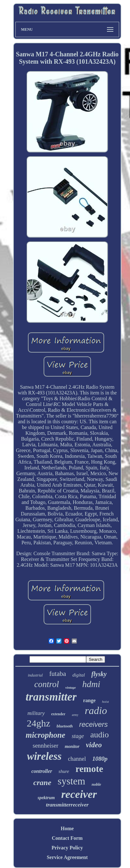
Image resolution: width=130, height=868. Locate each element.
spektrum (46, 798)
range (89, 700)
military (36, 713)
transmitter (51, 697)
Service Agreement (67, 857)
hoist (106, 702)
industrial (35, 675)
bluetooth (65, 726)
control (47, 684)
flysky (99, 674)
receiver (79, 794)
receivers (93, 724)
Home (67, 828)
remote (89, 769)
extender (58, 714)
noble (96, 784)
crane (42, 783)
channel (77, 759)
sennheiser (45, 746)
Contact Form (67, 838)
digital (79, 675)
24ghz (38, 723)
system (71, 781)
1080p (100, 759)
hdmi (91, 684)
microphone (45, 735)
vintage (71, 687)
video (94, 745)
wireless (44, 756)
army (75, 715)
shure (64, 771)
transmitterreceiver (67, 805)
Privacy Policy (67, 848)
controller (42, 771)
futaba (58, 674)
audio (100, 735)
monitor (72, 746)
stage (78, 736)
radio (96, 710)
